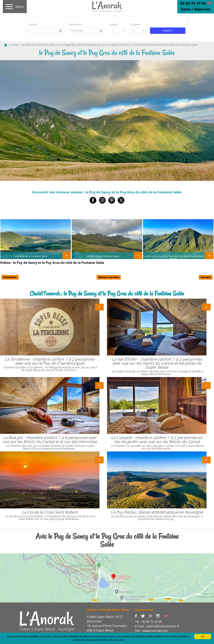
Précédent (10, 277)
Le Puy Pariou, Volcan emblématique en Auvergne (157, 512)
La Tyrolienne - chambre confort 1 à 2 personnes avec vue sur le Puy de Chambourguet (50, 361)
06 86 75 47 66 (193, 3)
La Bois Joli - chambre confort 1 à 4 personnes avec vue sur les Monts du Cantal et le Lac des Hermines (50, 439)
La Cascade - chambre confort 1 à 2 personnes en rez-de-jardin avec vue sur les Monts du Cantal (157, 439)
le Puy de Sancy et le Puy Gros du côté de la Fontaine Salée (165, 45)
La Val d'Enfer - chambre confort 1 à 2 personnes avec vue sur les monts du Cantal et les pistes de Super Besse (157, 363)
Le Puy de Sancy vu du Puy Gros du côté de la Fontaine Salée (174, 257)
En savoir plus (116, 640)
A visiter (14, 45)
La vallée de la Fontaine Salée (31, 256)
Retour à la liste (109, 277)
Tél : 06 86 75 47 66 (148, 622)
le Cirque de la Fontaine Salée (102, 256)
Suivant (206, 277)
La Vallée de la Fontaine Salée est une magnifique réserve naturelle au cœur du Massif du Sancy (75, 45)
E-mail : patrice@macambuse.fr (157, 626)
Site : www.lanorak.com (152, 631)
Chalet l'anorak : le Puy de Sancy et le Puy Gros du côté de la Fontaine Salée (107, 294)
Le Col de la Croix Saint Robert (50, 512)
